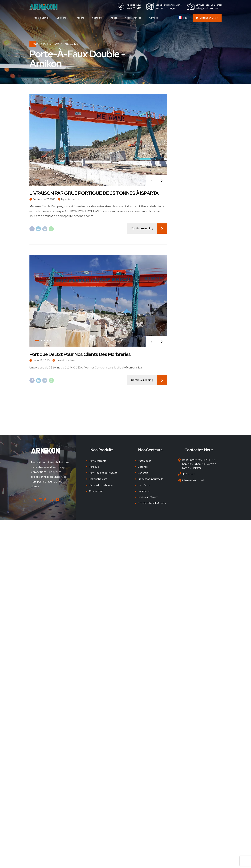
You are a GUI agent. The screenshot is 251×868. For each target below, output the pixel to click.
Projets (113, 18)
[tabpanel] (98, 140)
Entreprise (62, 18)
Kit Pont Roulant (98, 479)
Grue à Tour (96, 491)
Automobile (144, 461)
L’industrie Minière (148, 497)
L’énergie (143, 473)
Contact (153, 18)
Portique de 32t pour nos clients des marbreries (80, 358)
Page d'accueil (40, 44)
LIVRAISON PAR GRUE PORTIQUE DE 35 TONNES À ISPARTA (94, 193)
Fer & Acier (144, 485)
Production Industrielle (150, 479)
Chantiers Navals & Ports (152, 503)
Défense (143, 467)
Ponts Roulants (98, 461)
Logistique (144, 491)
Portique (94, 467)
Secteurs (97, 18)
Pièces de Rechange (101, 485)
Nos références (133, 18)
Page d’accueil (41, 18)
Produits (80, 18)
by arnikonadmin (71, 199)
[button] (152, 181)
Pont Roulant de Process (103, 473)
